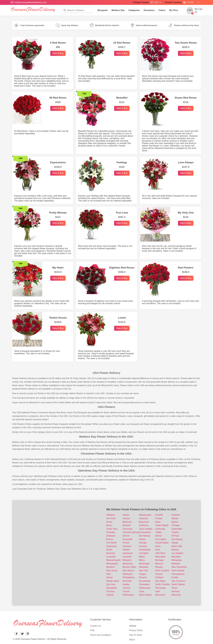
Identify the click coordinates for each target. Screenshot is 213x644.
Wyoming (176, 595)
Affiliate (133, 626)
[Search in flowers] (78, 10)
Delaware (111, 536)
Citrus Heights (146, 529)
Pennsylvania (178, 574)
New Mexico (128, 571)
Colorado (111, 532)
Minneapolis (112, 564)
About (132, 640)
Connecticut (145, 532)
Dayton (175, 532)
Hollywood (111, 546)
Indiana (126, 550)
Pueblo (175, 577)
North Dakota (178, 571)
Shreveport (144, 584)
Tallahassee (145, 588)
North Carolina (162, 571)
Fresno (126, 543)
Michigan (159, 560)
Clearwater (177, 529)
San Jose (111, 584)
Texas (174, 588)
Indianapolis (145, 550)
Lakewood (127, 553)
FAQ (92, 630)
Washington (128, 595)
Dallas (159, 532)
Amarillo (159, 515)
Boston (175, 522)
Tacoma (126, 588)
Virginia (110, 595)
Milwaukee (177, 560)
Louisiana (111, 557)
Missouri (159, 564)
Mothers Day (118, 10)
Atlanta (175, 518)
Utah (157, 591)
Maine (142, 557)
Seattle (126, 584)
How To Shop (136, 635)
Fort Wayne (177, 539)
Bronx (109, 525)
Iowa (157, 550)
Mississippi (144, 564)
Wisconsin (160, 595)
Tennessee (160, 588)
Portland (159, 577)
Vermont (176, 591)
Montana (110, 567)
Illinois (109, 550)
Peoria (109, 577)
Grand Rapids (162, 543)
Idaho (158, 546)
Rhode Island (113, 581)
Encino (110, 539)
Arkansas (143, 518)
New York (143, 571)
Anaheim (176, 515)
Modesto (176, 564)
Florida (142, 539)
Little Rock (160, 553)
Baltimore (127, 522)
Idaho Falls (177, 546)
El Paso (175, 536)
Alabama (111, 515)
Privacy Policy (136, 630)
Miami (142, 560)
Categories (134, 10)
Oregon (142, 574)
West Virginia (145, 595)
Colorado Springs (131, 532)
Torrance (110, 591)
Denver (126, 536)
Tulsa (141, 591)
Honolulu (127, 546)
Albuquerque (145, 515)
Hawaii (175, 543)
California (143, 525)
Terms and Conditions (101, 635)
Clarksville (160, 529)
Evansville (127, 539)
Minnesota (128, 564)
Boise (158, 522)
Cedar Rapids (162, 525)
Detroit (158, 536)
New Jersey (112, 571)
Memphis (127, 560)
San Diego (160, 581)
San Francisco (178, 581)
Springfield (111, 588)
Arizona (126, 518)
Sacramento (145, 581)
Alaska (126, 515)
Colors (162, 10)
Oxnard (159, 574)
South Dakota (178, 584)
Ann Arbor (111, 518)
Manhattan (160, 557)
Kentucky (111, 553)
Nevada (159, 567)
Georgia (143, 543)
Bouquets (103, 10)
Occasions (149, 10)
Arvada (159, 518)
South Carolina (162, 584)
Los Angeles (177, 553)
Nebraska (143, 567)
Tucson (126, 591)
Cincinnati (127, 529)
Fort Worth (111, 543)
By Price (174, 10)
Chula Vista (112, 529)
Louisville (127, 557)
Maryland (176, 557)
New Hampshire (179, 567)
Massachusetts (113, 560)
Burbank (127, 525)
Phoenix (143, 577)
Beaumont (144, 522)
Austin (109, 522)
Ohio (109, 574)
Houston (143, 546)
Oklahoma (127, 574)
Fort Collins (161, 539)
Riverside (127, 581)
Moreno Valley (129, 567)
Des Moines (145, 536)
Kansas (175, 550)
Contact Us (96, 626)
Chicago (175, 525)
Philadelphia (128, 577)
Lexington (144, 553)
